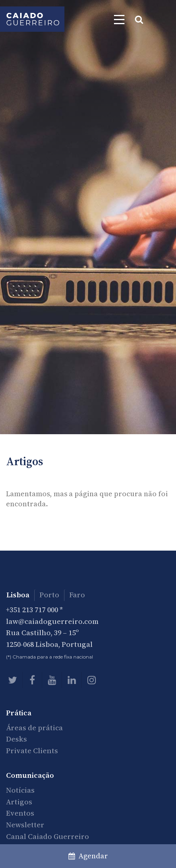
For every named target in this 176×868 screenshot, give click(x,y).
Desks (17, 739)
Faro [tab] (77, 595)
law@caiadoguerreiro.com (52, 621)
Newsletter (25, 825)
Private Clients (32, 751)
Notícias (20, 790)
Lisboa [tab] (18, 595)
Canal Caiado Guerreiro (48, 836)
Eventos (20, 813)
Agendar (88, 856)
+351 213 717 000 (32, 610)
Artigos (19, 802)
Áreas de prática (34, 728)
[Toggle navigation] (119, 19)
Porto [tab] (49, 595)
